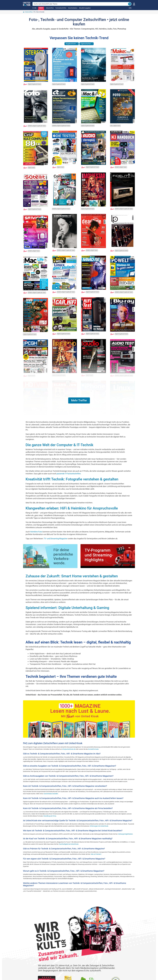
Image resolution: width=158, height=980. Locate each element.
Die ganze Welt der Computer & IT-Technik (59, 445)
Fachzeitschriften (61, 8)
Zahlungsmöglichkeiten (125, 834)
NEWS (41, 8)
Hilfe (130, 8)
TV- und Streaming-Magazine (56, 539)
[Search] (130, 4)
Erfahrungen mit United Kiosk (99, 826)
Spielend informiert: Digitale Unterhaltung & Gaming (67, 608)
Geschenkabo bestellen (51, 794)
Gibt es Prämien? (96, 854)
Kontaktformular (93, 749)
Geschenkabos (73, 8)
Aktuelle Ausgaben (85, 8)
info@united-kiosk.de (69, 749)
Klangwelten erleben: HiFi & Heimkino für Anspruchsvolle (72, 508)
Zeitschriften (50, 8)
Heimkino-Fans (36, 532)
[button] (79, 400)
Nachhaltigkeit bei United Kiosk (69, 844)
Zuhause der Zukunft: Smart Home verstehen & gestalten (72, 576)
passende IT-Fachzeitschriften (69, 474)
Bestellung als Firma (50, 816)
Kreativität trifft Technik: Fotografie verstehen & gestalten (72, 479)
